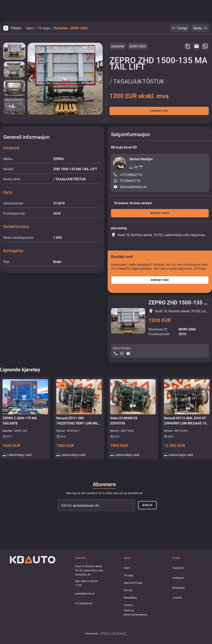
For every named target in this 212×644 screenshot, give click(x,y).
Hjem (30, 28)
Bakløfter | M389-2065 (71, 28)
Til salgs (44, 28)
